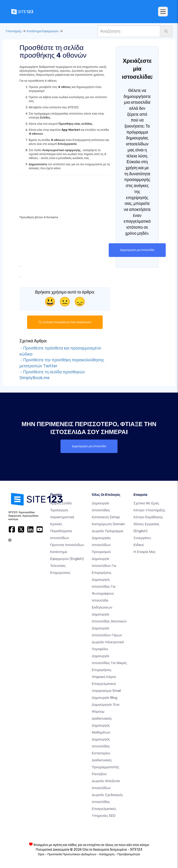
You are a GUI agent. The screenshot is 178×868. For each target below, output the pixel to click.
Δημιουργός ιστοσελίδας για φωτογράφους (104, 586)
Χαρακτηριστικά (62, 517)
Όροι (41, 854)
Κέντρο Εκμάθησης (148, 517)
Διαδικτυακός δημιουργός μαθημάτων (102, 725)
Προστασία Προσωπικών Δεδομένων (72, 854)
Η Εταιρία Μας (145, 552)
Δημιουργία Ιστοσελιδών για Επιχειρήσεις (104, 565)
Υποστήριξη (13, 31)
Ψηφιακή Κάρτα (104, 677)
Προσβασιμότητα (129, 854)
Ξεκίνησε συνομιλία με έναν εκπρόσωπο (65, 322)
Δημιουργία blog (105, 697)
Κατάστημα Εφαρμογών (43, 31)
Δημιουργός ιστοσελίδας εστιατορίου (101, 746)
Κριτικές (56, 524)
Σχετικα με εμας (146, 503)
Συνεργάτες (142, 538)
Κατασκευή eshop (106, 517)
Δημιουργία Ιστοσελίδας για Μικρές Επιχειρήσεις (109, 663)
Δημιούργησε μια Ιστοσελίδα (137, 250)
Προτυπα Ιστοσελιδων (67, 545)
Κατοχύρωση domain (108, 524)
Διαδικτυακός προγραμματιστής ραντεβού (105, 767)
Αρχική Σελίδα (61, 503)
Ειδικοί (139, 545)
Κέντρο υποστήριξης (149, 510)
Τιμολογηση (59, 510)
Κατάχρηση (107, 854)
